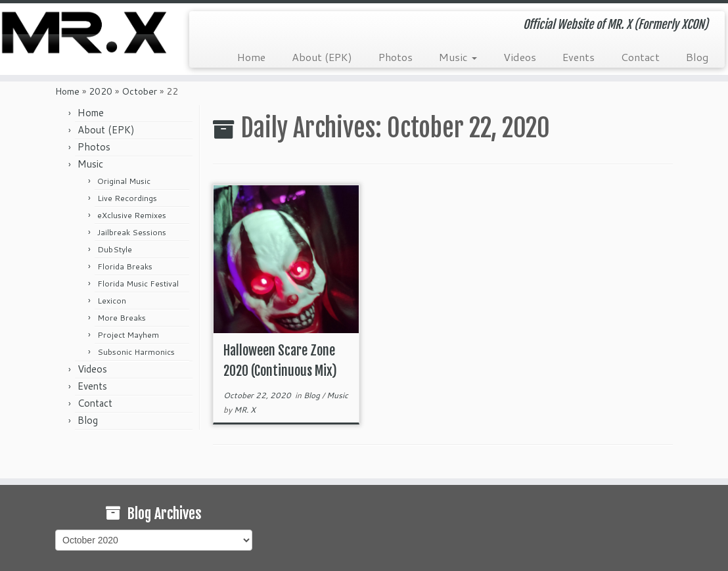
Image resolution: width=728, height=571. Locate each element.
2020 (101, 91)
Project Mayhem (128, 335)
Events (579, 57)
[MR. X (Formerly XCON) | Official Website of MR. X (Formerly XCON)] (85, 33)
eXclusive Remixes (132, 215)
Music (458, 57)
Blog (697, 57)
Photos (396, 57)
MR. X (245, 410)
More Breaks (122, 318)
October (139, 91)
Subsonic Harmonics (136, 352)
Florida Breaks (125, 266)
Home (251, 57)
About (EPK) (322, 57)
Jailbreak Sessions (132, 232)
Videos (520, 57)
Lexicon (112, 301)
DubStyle (115, 249)
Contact (640, 57)
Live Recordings (127, 198)
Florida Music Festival (138, 284)
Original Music (124, 181)
